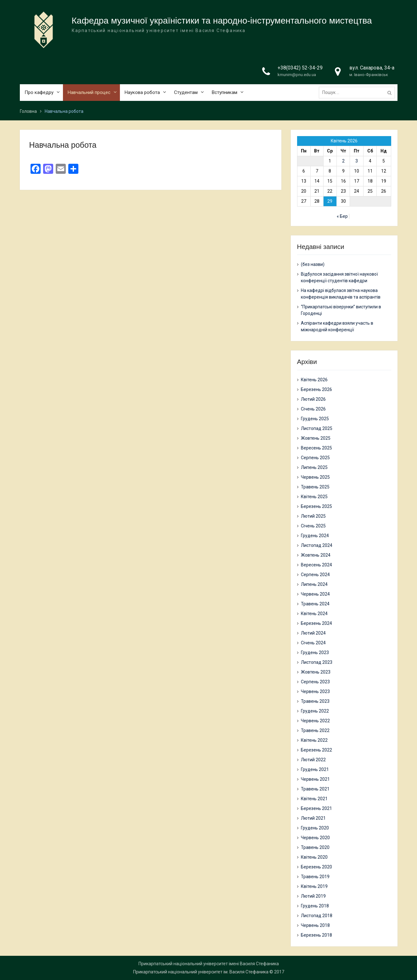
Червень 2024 (315, 594)
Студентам (186, 94)
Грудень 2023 (315, 652)
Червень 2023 (315, 691)
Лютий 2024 (313, 633)
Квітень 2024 (314, 614)
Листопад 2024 (317, 545)
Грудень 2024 (315, 536)
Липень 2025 (314, 467)
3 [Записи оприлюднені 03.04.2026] (357, 161)
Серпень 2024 (315, 575)
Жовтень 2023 (316, 672)
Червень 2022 (315, 721)
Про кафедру (39, 94)
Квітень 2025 (314, 497)
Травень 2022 (315, 730)
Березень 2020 (316, 867)
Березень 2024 (316, 623)
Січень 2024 (313, 643)
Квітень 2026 (314, 380)
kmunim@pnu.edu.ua (297, 76)
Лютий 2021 (313, 818)
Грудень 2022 (315, 711)
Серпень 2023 (315, 682)
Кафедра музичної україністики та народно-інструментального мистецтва (222, 22)
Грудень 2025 (315, 419)
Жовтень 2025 (316, 438)
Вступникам (225, 94)
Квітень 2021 (314, 799)
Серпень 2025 (315, 458)
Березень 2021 (316, 808)
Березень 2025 (316, 506)
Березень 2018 (316, 935)
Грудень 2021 (315, 769)
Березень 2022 (316, 750)
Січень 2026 (313, 409)
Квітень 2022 (314, 740)
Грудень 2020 (315, 828)
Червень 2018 (315, 925)
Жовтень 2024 (316, 555)
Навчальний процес (89, 94)
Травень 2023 (315, 701)
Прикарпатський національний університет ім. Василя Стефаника (201, 972)
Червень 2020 (315, 838)
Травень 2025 (315, 487)
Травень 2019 (315, 877)
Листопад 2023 (317, 662)
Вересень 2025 (316, 448)
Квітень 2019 (314, 886)
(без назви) (313, 264)
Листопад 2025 (317, 428)
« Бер (342, 216)
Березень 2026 (316, 389)
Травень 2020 (315, 847)
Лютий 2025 (313, 516)
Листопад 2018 (317, 916)
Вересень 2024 (316, 565)
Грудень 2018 (315, 906)
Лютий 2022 (313, 760)
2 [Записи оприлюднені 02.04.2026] (343, 161)
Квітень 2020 (314, 857)
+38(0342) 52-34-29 (300, 69)
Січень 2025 (313, 526)
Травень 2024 (315, 604)
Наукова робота (142, 94)
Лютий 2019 (313, 896)
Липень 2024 (314, 584)
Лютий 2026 (313, 399)
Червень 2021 (315, 779)
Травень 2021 (315, 789)
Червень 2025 (315, 477)
